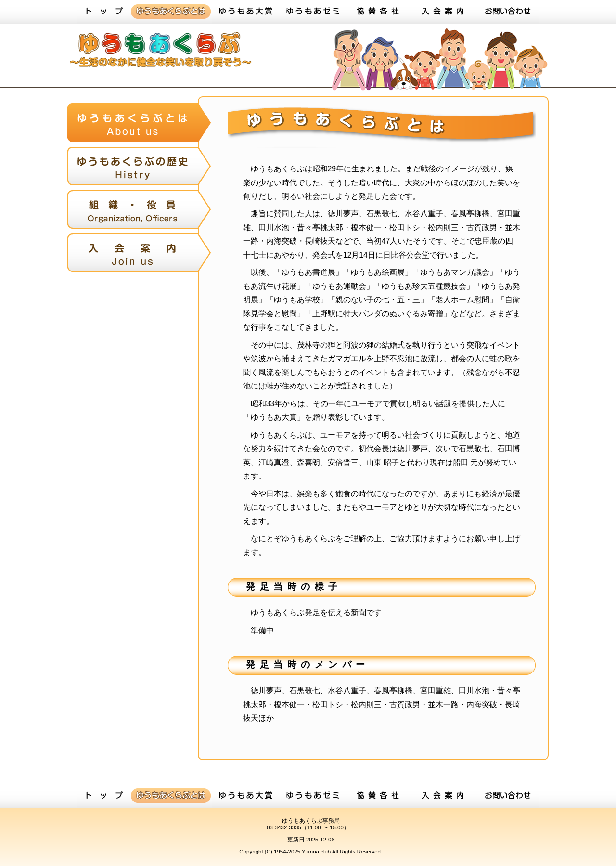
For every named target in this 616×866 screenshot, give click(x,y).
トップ (103, 12)
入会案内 (443, 12)
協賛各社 (378, 12)
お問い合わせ (508, 12)
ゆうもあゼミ (313, 12)
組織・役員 (140, 212)
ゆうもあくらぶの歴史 (140, 168)
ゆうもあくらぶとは (171, 12)
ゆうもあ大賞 (245, 12)
